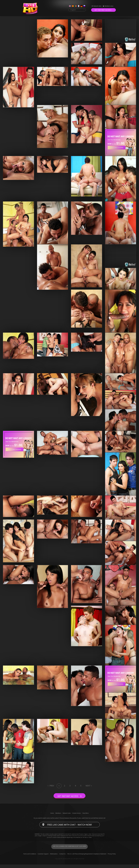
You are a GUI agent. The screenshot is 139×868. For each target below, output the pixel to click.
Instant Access (77, 817)
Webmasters (54, 857)
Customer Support (43, 857)
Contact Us (62, 857)
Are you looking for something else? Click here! (70, 850)
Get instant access (103, 10)
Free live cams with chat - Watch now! (70, 828)
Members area (109, 6)
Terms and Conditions (30, 857)
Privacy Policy (112, 857)
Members (58, 817)
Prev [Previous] (52, 786)
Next (88, 786)
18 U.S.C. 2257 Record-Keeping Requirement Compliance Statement (87, 857)
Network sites (97, 6)
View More (86, 817)
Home (52, 817)
